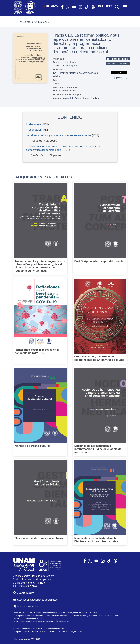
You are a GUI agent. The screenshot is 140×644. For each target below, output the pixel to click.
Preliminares (33, 124)
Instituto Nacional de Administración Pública (76, 98)
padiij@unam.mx (75, 632)
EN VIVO (51, 7)
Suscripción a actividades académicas (35, 600)
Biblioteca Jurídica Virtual (34, 22)
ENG (109, 7)
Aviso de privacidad (26, 607)
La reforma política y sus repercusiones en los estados (59, 135)
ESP (101, 7)
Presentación (34, 130)
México (56, 83)
